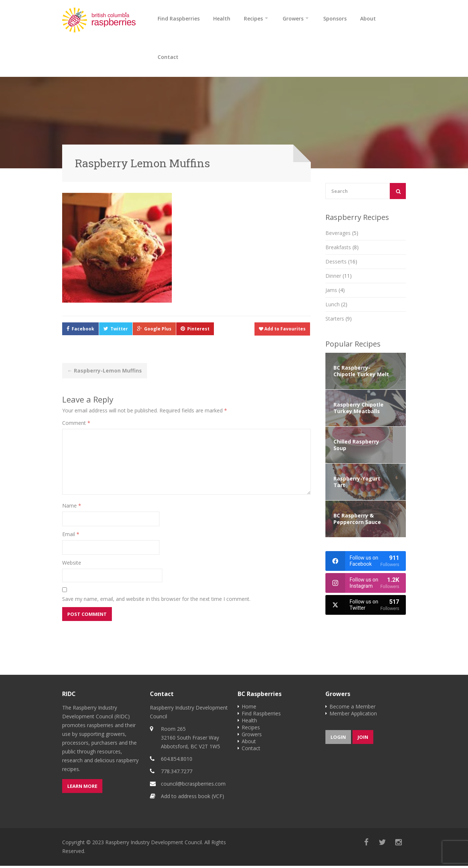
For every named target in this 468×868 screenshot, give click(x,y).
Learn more (82, 788)
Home (249, 709)
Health (222, 18)
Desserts (341, 264)
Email (71, 536)
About (368, 18)
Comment (76, 425)
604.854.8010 (177, 761)
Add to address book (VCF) (193, 798)
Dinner (339, 278)
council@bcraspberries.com (193, 786)
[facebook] (366, 563)
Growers (293, 18)
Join (363, 739)
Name (72, 508)
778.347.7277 (177, 773)
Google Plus (158, 331)
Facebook (83, 331)
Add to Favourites (282, 331)
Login (338, 739)
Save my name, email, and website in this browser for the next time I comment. (156, 601)
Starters (339, 321)
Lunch (336, 306)
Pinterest (198, 331)
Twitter (119, 331)
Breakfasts (342, 249)
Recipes (253, 18)
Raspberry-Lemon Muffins (105, 373)
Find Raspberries (179, 18)
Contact (168, 58)
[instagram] (366, 585)
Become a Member (352, 709)
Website (72, 565)
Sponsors (335, 18)
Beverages (342, 235)
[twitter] (366, 607)
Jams (335, 292)
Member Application (353, 716)
